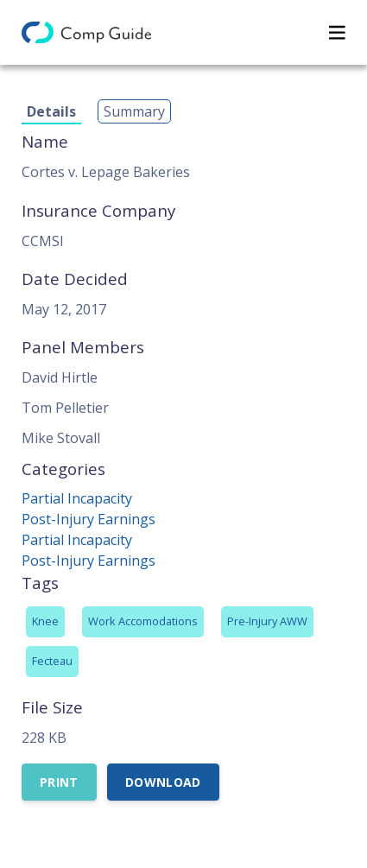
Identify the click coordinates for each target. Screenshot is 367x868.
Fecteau (52, 661)
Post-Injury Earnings (89, 519)
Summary (134, 111)
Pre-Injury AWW (267, 621)
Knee (45, 621)
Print (59, 782)
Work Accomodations (143, 621)
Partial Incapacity (77, 498)
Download (163, 782)
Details (51, 111)
